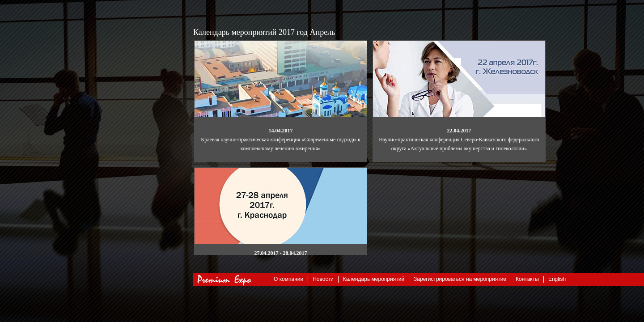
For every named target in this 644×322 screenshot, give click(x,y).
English (557, 279)
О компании (288, 279)
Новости (323, 279)
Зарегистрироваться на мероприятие (460, 279)
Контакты (527, 279)
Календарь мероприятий (374, 279)
